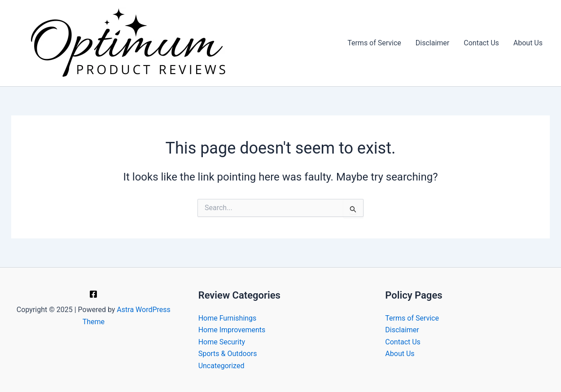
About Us (528, 43)
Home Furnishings (228, 318)
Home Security (222, 342)
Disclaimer (432, 43)
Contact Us (481, 43)
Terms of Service (374, 43)
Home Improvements (232, 330)
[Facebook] (93, 294)
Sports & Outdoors (228, 354)
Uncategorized (221, 366)
